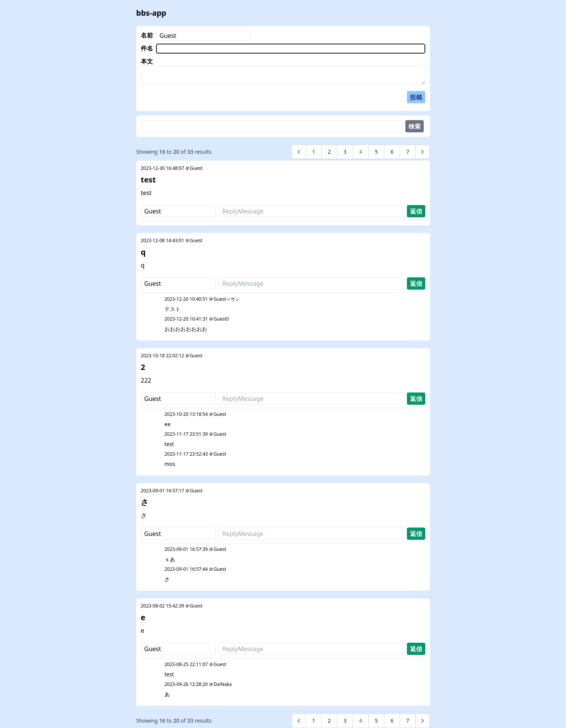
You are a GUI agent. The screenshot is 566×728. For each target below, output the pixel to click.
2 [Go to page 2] (329, 152)
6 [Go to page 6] (392, 152)
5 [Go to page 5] (376, 152)
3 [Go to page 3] (345, 152)
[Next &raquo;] (423, 152)
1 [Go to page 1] (314, 152)
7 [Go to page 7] (408, 152)
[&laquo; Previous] (299, 152)
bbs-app (151, 13)
